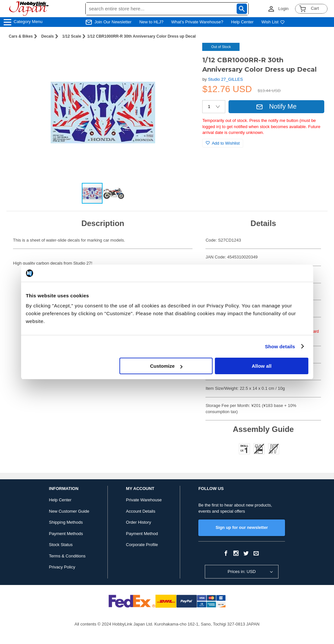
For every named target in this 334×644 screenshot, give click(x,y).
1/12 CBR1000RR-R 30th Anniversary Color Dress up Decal (142, 36)
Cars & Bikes (21, 36)
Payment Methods (66, 534)
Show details (280, 346)
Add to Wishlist (223, 143)
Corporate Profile (142, 545)
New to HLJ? (151, 22)
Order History (138, 522)
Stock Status (61, 545)
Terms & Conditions (67, 556)
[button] (184, 54)
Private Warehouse (144, 500)
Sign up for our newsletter (242, 527)
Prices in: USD (242, 572)
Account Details (141, 511)
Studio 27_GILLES (226, 79)
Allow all (262, 366)
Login (283, 9)
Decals (48, 36)
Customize (166, 366)
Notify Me (276, 106)
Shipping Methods (66, 522)
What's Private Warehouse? (197, 22)
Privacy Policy (62, 567)
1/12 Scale (72, 36)
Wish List (273, 22)
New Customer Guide (69, 511)
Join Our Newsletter (113, 22)
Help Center (242, 22)
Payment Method (142, 534)
